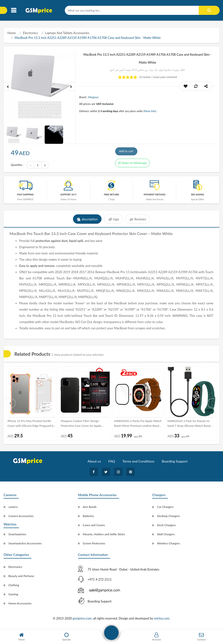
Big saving (198, 196)
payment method (155, 196)
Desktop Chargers (168, 517)
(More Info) (150, 111)
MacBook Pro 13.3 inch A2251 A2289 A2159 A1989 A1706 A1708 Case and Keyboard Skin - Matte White (88, 38)
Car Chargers (165, 508)
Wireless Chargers (168, 545)
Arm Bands (90, 508)
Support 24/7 (69, 196)
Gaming (13, 596)
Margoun (93, 97)
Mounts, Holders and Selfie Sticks (104, 536)
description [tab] (87, 221)
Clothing (14, 587)
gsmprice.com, (83, 620)
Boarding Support (175, 463)
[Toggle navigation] (14, 10)
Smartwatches (17, 536)
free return (111, 196)
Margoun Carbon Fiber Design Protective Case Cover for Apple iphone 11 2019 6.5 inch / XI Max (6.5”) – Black (82, 425)
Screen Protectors (94, 545)
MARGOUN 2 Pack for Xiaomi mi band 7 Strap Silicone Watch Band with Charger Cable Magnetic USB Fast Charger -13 (189, 425)
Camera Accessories (21, 517)
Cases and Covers (94, 527)
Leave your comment (165, 77)
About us (94, 463)
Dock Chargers (166, 527)
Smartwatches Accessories (25, 545)
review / (146, 77)
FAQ (112, 463)
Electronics (30, 33)
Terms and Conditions (138, 463)
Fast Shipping (25, 196)
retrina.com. (162, 620)
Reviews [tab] (139, 221)
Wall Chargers (166, 536)
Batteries (88, 517)
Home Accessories (20, 605)
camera (13, 508)
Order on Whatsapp (133, 166)
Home (12, 33)
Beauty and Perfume (21, 577)
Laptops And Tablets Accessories (67, 33)
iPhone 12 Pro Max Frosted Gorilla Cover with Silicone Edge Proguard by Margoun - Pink (31, 425)
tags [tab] (113, 221)
